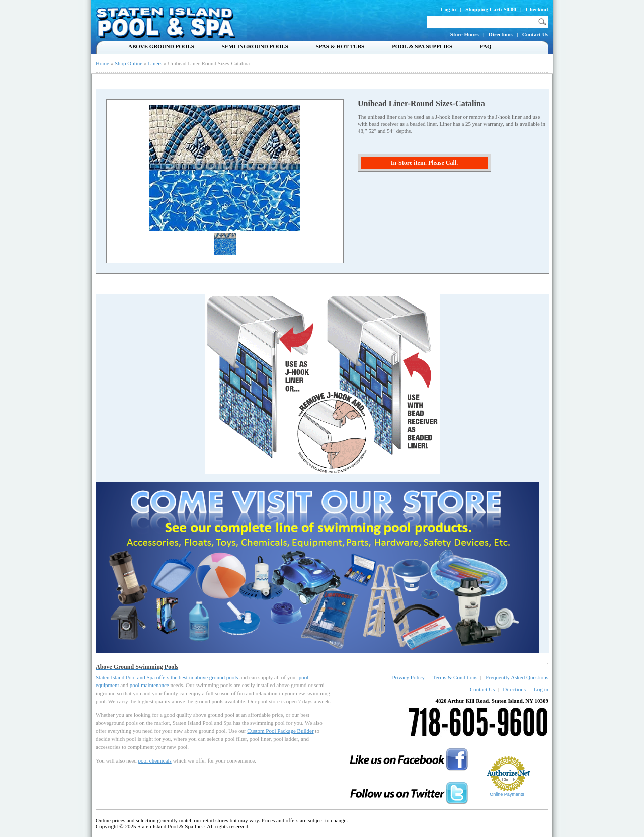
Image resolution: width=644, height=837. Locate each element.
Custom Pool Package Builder (280, 731)
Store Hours (465, 34)
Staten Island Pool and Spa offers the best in (145, 677)
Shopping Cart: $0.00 (491, 9)
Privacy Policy (408, 677)
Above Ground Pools (161, 46)
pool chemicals (154, 760)
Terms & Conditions (455, 677)
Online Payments (507, 794)
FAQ (486, 46)
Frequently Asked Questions (517, 677)
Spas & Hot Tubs (340, 46)
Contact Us (535, 34)
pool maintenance (149, 685)
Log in (448, 9)
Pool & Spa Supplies (422, 46)
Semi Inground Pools (255, 46)
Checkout (537, 9)
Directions (501, 34)
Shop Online (129, 63)
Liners (155, 63)
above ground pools (217, 677)
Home (102, 63)
